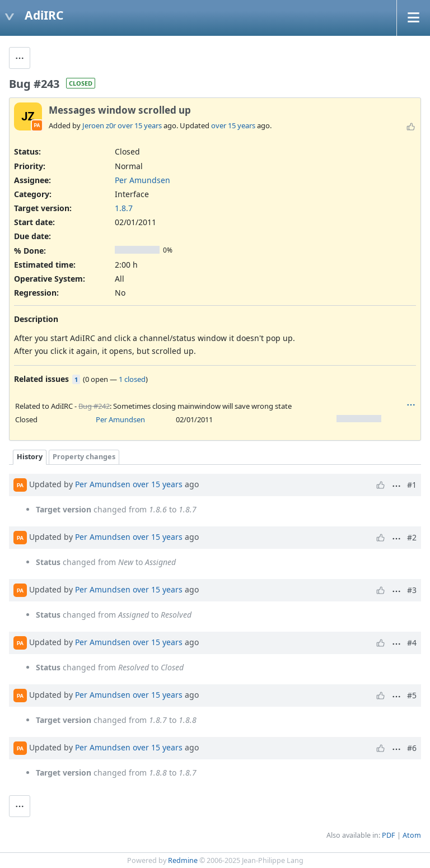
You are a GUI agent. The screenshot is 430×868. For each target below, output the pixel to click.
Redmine (183, 860)
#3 (412, 590)
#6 (412, 748)
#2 (412, 537)
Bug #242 (94, 406)
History (30, 457)
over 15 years (140, 125)
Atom (412, 835)
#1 (412, 485)
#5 (412, 695)
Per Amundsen (142, 180)
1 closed (132, 379)
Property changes (84, 457)
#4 (412, 643)
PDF (389, 835)
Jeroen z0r (99, 125)
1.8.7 (124, 208)
